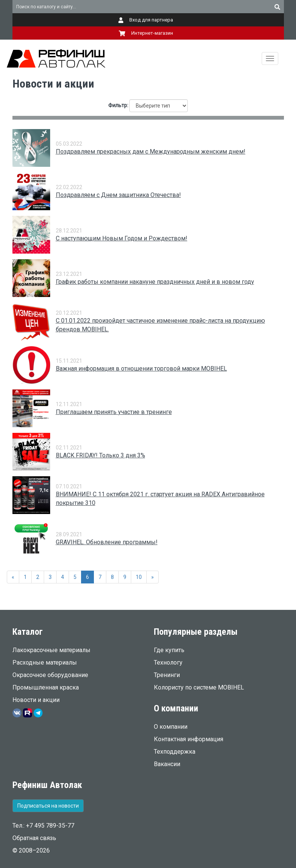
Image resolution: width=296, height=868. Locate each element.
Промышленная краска (46, 687)
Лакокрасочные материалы (51, 650)
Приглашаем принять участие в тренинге (114, 412)
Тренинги (167, 675)
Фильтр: (118, 105)
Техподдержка (175, 752)
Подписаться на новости (48, 806)
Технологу (168, 663)
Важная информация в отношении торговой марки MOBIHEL (141, 369)
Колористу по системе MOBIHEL (199, 687)
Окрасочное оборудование (50, 675)
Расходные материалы (45, 663)
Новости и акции (36, 700)
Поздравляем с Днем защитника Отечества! (118, 195)
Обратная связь (34, 838)
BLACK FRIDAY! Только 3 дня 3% (100, 455)
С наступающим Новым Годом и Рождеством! (122, 238)
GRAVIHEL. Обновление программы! (107, 542)
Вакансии (167, 764)
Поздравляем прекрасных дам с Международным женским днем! (151, 152)
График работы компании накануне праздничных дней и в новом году (155, 282)
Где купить (169, 650)
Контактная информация (189, 739)
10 (139, 577)
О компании (171, 727)
